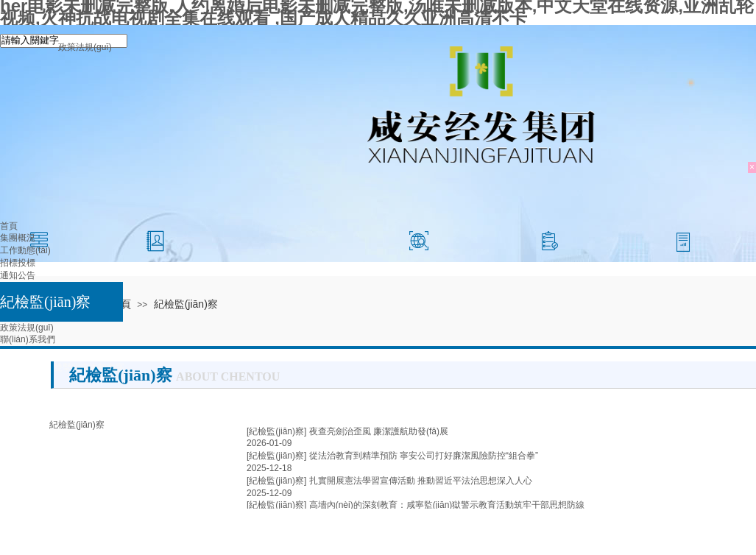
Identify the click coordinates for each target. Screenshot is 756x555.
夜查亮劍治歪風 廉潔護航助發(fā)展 (379, 431)
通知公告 (18, 275)
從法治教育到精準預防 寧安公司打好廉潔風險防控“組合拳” (424, 456)
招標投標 (18, 263)
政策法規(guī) (27, 328)
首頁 (9, 226)
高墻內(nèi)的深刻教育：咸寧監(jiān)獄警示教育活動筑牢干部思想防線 (447, 505)
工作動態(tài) (25, 250)
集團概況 (18, 238)
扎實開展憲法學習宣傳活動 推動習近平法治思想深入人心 (421, 481)
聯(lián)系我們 (28, 339)
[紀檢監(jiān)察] (276, 431)
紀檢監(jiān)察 (45, 302)
